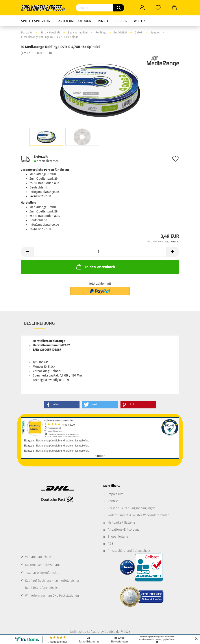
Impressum (116, 494)
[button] (62, 405)
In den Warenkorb (95, 267)
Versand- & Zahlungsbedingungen (131, 508)
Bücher (121, 21)
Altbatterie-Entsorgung (124, 530)
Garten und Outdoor (74, 21)
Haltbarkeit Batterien (122, 523)
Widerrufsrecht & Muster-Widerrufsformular (138, 515)
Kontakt (113, 501)
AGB (110, 544)
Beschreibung (39, 323)
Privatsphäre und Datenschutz (129, 551)
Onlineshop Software (85, 632)
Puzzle (103, 21)
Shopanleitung (118, 537)
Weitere (140, 21)
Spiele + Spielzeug (35, 21)
